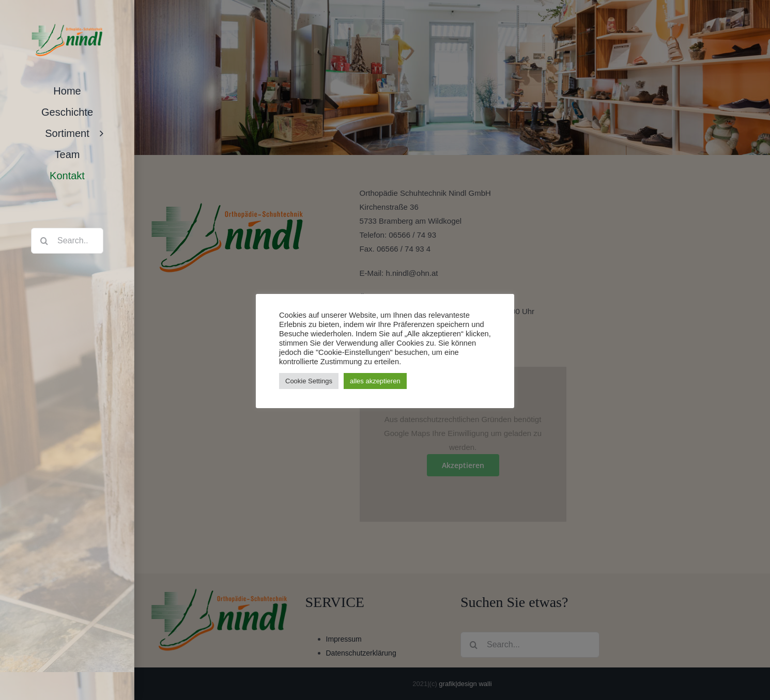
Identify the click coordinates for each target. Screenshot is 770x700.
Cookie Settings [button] (309, 381)
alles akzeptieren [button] (375, 381)
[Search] (44, 241)
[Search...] (67, 241)
